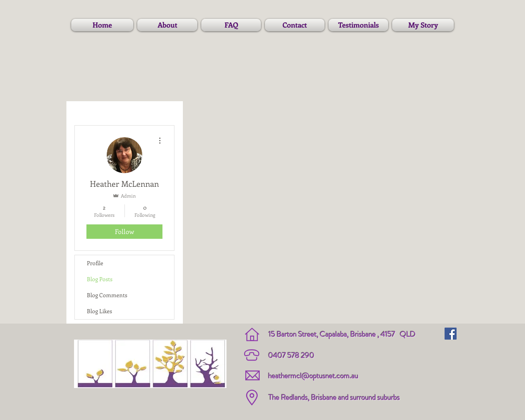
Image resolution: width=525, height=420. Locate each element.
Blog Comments (107, 295)
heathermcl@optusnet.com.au (313, 376)
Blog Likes (99, 311)
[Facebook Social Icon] (451, 334)
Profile (95, 263)
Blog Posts (100, 279)
